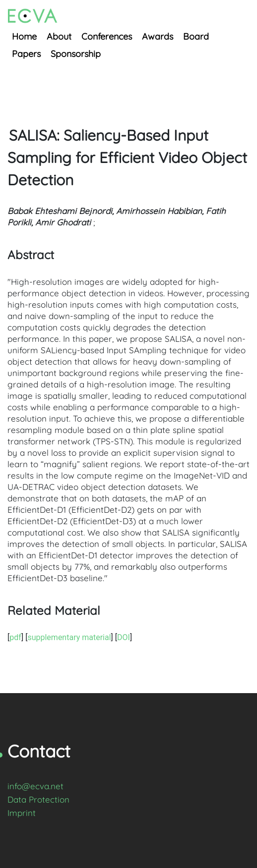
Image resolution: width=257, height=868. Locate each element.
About (59, 36)
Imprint (22, 813)
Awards (158, 36)
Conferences (107, 36)
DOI (124, 637)
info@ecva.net (35, 786)
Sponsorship (76, 54)
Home (24, 36)
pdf (15, 637)
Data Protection (38, 799)
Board (196, 36)
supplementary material (69, 637)
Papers (26, 54)
